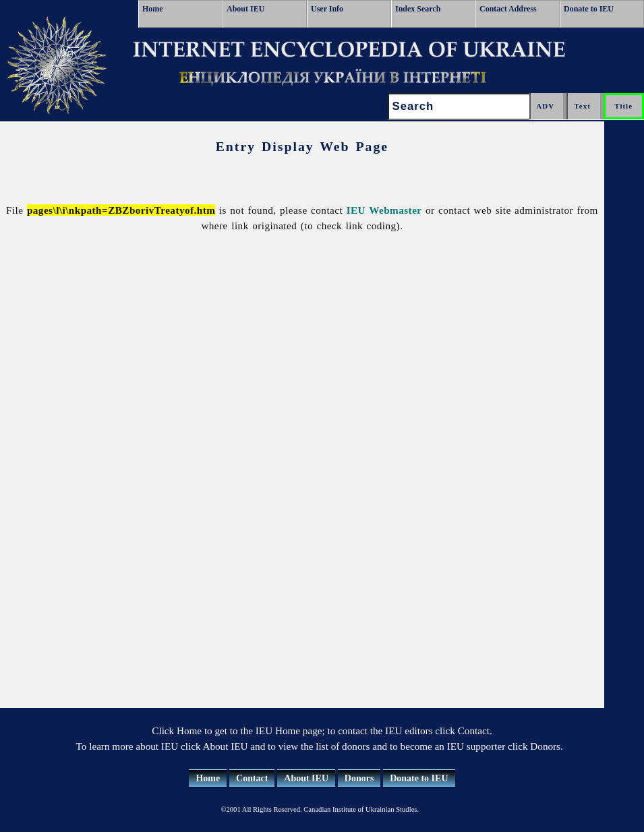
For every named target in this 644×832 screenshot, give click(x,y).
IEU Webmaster (384, 210)
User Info (327, 9)
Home (153, 9)
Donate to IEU (589, 9)
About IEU (245, 9)
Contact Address (508, 9)
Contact (252, 778)
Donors (359, 778)
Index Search (418, 9)
